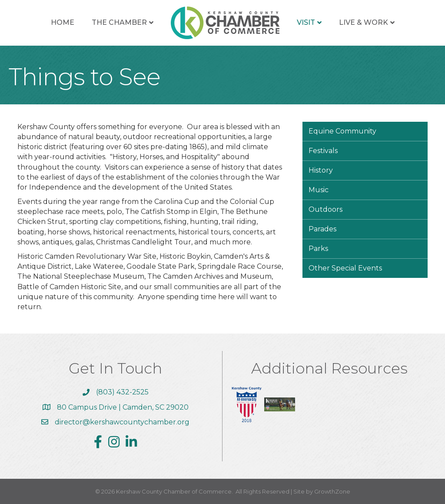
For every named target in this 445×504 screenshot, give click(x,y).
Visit (306, 22)
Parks (318, 249)
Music (319, 190)
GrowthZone (332, 491)
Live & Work (364, 22)
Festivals (323, 151)
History (321, 170)
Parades (322, 229)
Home (63, 22)
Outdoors (325, 209)
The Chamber (119, 22)
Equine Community (342, 131)
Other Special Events (345, 268)
